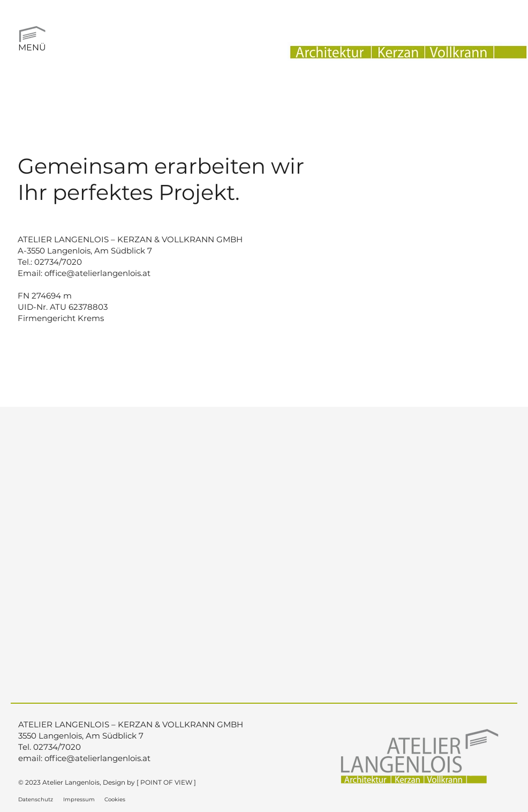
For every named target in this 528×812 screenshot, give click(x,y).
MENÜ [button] (32, 47)
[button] (32, 32)
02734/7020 (58, 262)
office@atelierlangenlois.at (97, 273)
